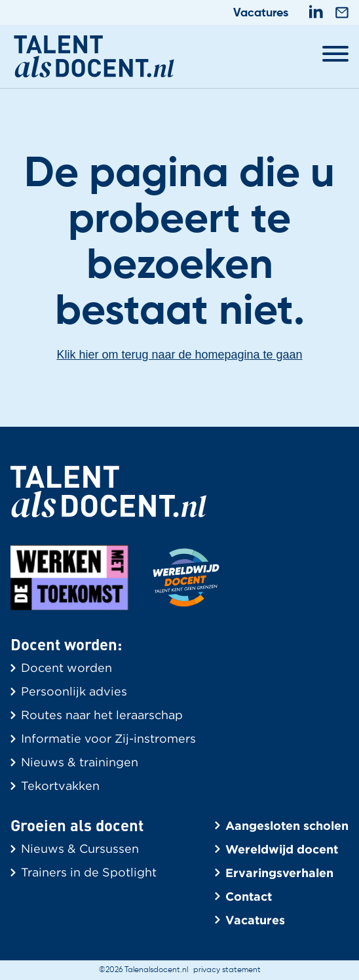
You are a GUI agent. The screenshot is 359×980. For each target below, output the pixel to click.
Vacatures (261, 13)
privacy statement (227, 970)
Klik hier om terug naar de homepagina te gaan (179, 355)
